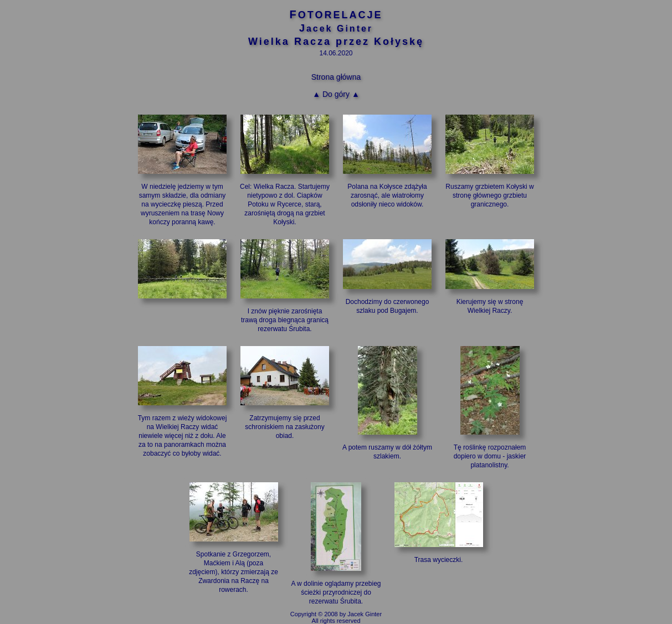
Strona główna (336, 77)
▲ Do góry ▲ (336, 94)
